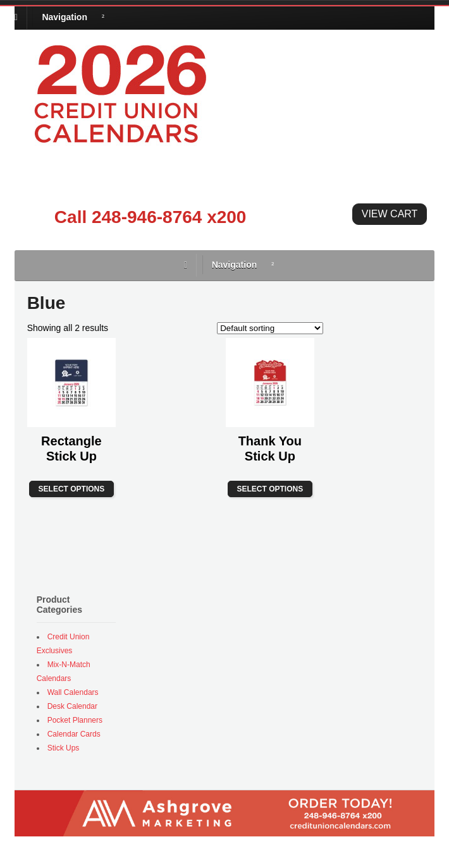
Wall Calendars (73, 692)
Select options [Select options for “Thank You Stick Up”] (270, 489)
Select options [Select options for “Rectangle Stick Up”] (72, 489)
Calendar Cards (74, 734)
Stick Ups (64, 748)
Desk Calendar (72, 706)
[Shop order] (270, 328)
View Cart (390, 214)
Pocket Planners (75, 720)
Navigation (65, 17)
